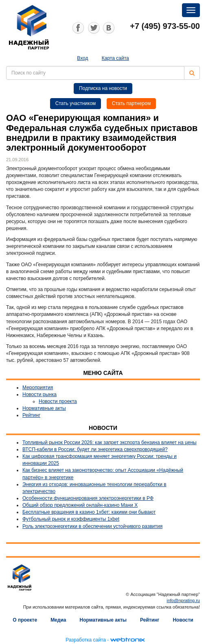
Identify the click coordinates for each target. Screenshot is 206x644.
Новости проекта (58, 401)
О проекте (25, 620)
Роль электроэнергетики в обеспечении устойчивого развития (92, 526)
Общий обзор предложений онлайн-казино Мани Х (80, 505)
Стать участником (76, 103)
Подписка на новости (103, 88)
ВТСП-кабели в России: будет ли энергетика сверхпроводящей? (95, 449)
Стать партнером (131, 103)
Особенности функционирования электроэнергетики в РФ (88, 498)
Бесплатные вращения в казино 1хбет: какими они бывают (89, 512)
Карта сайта (115, 58)
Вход (82, 58)
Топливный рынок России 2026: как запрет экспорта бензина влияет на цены (110, 442)
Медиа (58, 620)
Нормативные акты (44, 408)
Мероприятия (38, 388)
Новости (183, 620)
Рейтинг (31, 415)
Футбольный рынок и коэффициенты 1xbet (71, 519)
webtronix (127, 640)
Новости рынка (39, 394)
